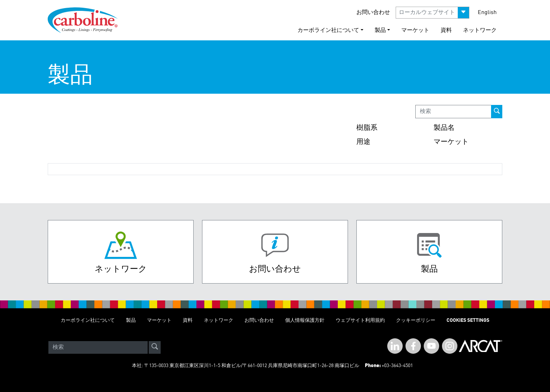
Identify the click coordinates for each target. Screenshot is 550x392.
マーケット (415, 31)
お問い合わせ (373, 13)
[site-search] (155, 347)
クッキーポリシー (416, 320)
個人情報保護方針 (305, 320)
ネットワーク (480, 31)
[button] (432, 13)
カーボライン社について (88, 320)
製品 (131, 320)
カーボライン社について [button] (328, 31)
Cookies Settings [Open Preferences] (468, 320)
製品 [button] (380, 31)
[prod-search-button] (497, 112)
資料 (446, 31)
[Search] (98, 347)
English (487, 13)
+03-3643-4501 (397, 366)
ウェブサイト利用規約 (360, 320)
